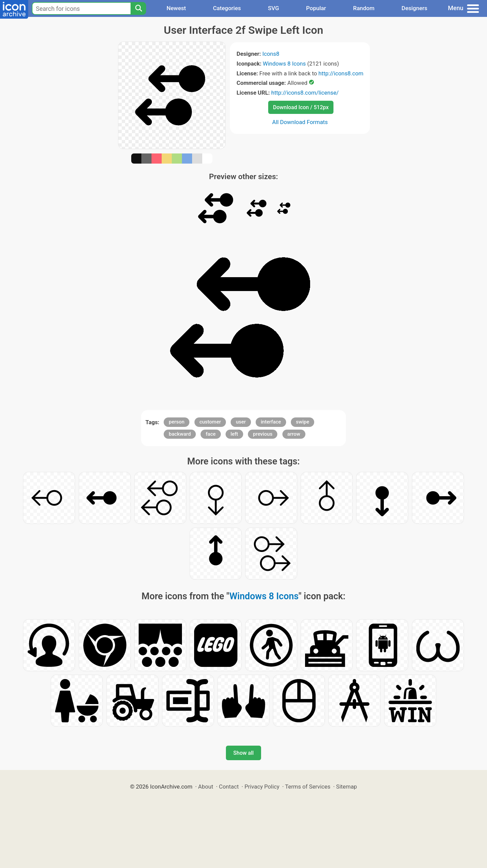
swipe (303, 422)
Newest (176, 8)
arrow (294, 434)
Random (364, 8)
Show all (243, 753)
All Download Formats (300, 122)
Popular (316, 8)
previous (263, 434)
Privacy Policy (262, 787)
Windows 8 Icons (284, 64)
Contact (229, 787)
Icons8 (271, 54)
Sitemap (347, 787)
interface (271, 422)
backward (180, 434)
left (234, 434)
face (211, 434)
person (177, 422)
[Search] (138, 8)
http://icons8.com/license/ (305, 93)
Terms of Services (308, 787)
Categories (227, 8)
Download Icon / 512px (301, 107)
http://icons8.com (341, 73)
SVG (273, 8)
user (241, 422)
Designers (414, 8)
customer (210, 422)
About (206, 787)
